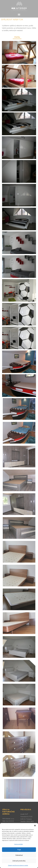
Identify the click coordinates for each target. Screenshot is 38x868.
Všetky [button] (17, 37)
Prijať (19, 850)
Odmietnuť (19, 855)
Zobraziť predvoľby (19, 861)
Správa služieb (18, 844)
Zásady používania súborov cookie (18, 865)
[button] (35, 826)
